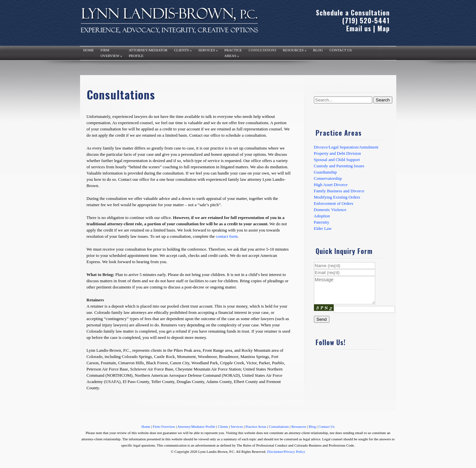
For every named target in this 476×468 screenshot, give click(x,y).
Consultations (262, 50)
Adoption (322, 216)
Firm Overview (164, 427)
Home (89, 50)
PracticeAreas (233, 53)
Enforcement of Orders (334, 203)
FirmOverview (111, 53)
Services (208, 50)
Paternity (322, 222)
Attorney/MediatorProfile (148, 53)
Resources (294, 50)
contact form (227, 236)
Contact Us (341, 50)
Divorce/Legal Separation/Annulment (346, 147)
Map (384, 28)
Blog (318, 50)
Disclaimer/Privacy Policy (286, 452)
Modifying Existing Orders (337, 197)
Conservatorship (328, 178)
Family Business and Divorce (339, 191)
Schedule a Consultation (353, 13)
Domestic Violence (330, 210)
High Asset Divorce (331, 185)
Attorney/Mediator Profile (196, 427)
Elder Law (323, 228)
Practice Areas (256, 427)
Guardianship (325, 172)
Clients (183, 50)
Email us (359, 28)
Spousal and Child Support (337, 160)
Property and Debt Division (337, 153)
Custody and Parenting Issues (339, 166)
